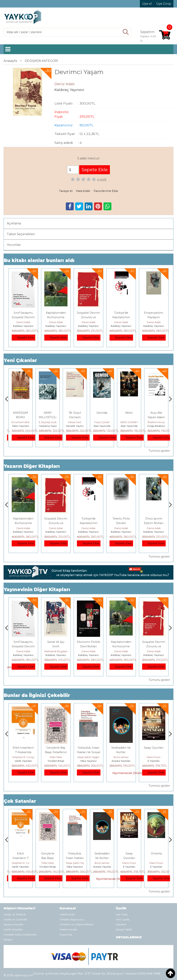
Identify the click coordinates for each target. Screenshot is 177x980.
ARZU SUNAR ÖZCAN (161, 422)
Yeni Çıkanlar (20, 360)
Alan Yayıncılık (129, 426)
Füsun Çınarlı (129, 422)
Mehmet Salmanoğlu (25, 757)
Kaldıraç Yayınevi (23, 326)
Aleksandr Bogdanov (90, 651)
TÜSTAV (23, 761)
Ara (126, 32)
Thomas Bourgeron (24, 422)
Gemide (129, 413)
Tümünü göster (159, 451)
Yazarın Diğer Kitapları (32, 466)
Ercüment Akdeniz (50, 422)
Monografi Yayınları (23, 426)
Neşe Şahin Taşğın (121, 757)
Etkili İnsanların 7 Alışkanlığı (48, 858)
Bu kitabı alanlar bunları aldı (39, 260)
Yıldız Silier (88, 757)
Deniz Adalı (23, 322)
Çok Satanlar (20, 801)
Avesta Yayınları (154, 761)
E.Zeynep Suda (75, 422)
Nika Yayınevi (121, 761)
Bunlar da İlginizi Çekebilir (37, 695)
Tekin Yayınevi (48, 426)
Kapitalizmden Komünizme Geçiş (56, 317)
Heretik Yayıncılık (104, 426)
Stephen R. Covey (56, 757)
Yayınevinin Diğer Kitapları (37, 590)
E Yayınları (156, 867)
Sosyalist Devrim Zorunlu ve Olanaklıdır (88, 317)
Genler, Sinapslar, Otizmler (21, 417)
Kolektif (23, 651)
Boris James (154, 757)
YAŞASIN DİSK (23, 642)
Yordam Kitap (88, 761)
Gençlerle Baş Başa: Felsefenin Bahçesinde (88, 752)
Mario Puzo (156, 863)
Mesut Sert (102, 422)
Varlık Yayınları (56, 761)
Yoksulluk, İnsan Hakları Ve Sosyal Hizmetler (121, 752)
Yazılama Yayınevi (77, 426)
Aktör (156, 413)
